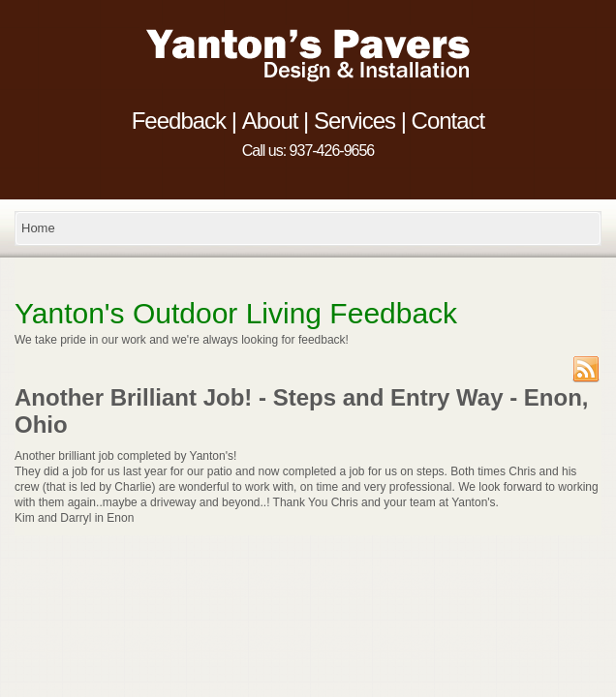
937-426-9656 (332, 151)
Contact (448, 123)
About (270, 123)
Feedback (179, 123)
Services (354, 123)
